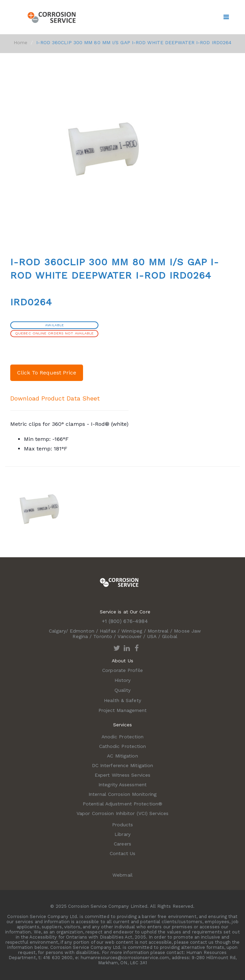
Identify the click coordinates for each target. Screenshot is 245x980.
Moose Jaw (187, 631)
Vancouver (130, 636)
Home (21, 42)
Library (122, 834)
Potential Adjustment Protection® (122, 804)
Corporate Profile (122, 670)
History (123, 680)
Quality (123, 690)
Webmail (122, 875)
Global (170, 636)
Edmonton (82, 631)
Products (123, 825)
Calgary (57, 631)
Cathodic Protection (123, 746)
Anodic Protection (123, 737)
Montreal (158, 631)
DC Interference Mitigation (123, 765)
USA (152, 636)
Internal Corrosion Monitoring (122, 794)
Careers (122, 844)
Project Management (123, 710)
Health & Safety (122, 700)
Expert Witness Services (122, 775)
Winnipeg (132, 631)
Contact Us (123, 853)
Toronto (103, 636)
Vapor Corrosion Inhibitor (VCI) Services (122, 813)
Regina (80, 636)
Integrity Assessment (122, 785)
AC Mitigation (122, 756)
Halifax (108, 631)
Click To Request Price (47, 373)
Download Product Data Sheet (55, 398)
